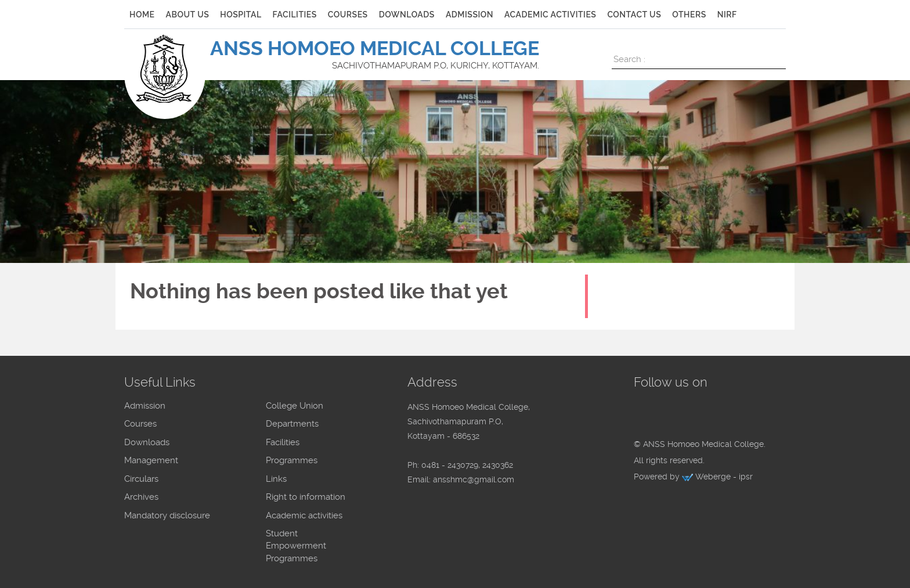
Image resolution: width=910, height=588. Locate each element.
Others (689, 15)
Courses (140, 424)
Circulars (141, 479)
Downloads (147, 442)
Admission (145, 406)
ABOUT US (188, 15)
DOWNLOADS (407, 15)
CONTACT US (634, 15)
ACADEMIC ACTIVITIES (550, 15)
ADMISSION (470, 15)
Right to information (306, 497)
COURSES (348, 15)
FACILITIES (295, 15)
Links (276, 479)
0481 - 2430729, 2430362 (467, 465)
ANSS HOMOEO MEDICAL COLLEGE (375, 48)
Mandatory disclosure (167, 515)
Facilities (283, 442)
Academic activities (304, 515)
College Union (295, 406)
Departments (292, 424)
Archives (141, 497)
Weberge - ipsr (724, 477)
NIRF (727, 15)
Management (151, 460)
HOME (142, 15)
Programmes (292, 460)
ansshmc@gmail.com (474, 479)
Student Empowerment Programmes (296, 546)
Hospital (241, 15)
